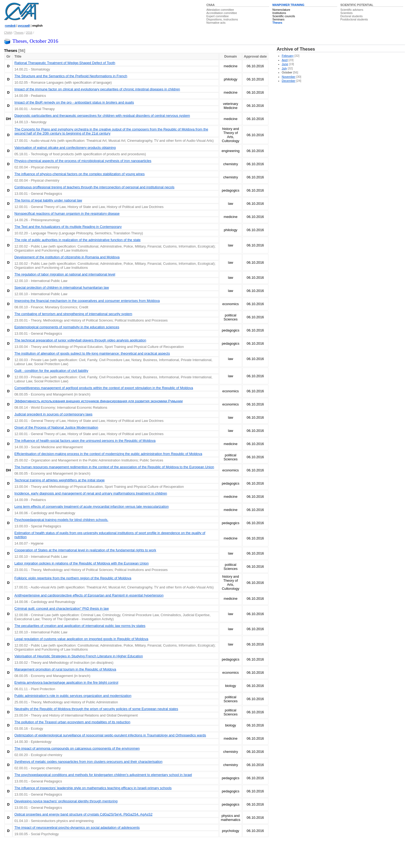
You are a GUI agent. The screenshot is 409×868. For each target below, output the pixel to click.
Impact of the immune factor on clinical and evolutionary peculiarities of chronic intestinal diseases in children (97, 89)
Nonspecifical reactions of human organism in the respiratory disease (67, 214)
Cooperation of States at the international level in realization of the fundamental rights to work (85, 550)
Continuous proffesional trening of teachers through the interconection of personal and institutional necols (94, 187)
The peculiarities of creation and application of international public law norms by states (80, 626)
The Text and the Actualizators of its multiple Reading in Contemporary (68, 227)
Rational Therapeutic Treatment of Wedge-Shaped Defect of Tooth (65, 63)
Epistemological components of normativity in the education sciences (67, 327)
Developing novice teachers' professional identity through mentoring (66, 801)
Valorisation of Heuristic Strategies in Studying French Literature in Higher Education (79, 656)
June (285, 64)
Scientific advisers (352, 10)
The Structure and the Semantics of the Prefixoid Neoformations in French (71, 76)
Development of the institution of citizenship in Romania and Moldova (67, 257)
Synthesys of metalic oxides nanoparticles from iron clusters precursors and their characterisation (88, 762)
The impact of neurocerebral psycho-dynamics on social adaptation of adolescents (77, 828)
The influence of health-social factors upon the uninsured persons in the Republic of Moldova (85, 441)
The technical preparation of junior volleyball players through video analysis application (80, 340)
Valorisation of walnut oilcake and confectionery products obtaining (65, 148)
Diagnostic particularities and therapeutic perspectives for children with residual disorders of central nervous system (102, 116)
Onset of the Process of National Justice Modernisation (56, 427)
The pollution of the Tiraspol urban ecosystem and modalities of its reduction (72, 722)
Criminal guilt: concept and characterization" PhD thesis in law (61, 608)
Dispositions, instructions (222, 19)
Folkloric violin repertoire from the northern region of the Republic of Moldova (73, 578)
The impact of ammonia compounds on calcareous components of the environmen (77, 748)
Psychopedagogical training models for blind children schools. (61, 520)
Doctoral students (352, 16)
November (289, 77)
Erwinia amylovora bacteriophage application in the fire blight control (66, 682)
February (288, 56)
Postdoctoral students (354, 19)
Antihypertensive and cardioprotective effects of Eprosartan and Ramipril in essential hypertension (89, 595)
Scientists (347, 13)
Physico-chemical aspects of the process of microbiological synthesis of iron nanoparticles (83, 161)
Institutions (279, 13)
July (284, 68)
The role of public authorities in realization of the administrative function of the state (77, 240)
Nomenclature (281, 10)
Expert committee (218, 16)
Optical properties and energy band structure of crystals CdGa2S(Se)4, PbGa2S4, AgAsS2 (83, 814)
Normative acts (216, 23)
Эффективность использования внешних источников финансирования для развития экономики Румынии (98, 401)
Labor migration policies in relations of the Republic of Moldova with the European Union (81, 563)
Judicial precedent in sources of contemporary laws (53, 414)
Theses (277, 23)
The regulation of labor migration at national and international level (65, 274)
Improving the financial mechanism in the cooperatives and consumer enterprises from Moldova (87, 301)
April (285, 60)
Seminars (278, 19)
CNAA (211, 5)
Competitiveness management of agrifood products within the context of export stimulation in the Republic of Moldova (104, 388)
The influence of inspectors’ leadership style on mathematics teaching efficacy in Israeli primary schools (93, 788)
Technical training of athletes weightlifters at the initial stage (59, 480)
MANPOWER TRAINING (288, 5)
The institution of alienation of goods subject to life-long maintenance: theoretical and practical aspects (92, 353)
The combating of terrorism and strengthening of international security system (73, 314)
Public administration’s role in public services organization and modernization (73, 696)
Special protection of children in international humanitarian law (61, 287)
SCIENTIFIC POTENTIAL (357, 5)
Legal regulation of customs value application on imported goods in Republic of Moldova (81, 639)
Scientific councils (284, 16)
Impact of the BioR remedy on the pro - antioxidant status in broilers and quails (74, 102)
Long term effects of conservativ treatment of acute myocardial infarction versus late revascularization (91, 507)
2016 (29, 33)
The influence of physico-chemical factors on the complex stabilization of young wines (79, 174)
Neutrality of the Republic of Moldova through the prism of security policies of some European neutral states (96, 709)
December (289, 81)
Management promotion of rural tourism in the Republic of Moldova (65, 669)
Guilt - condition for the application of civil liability (51, 371)
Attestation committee (220, 10)
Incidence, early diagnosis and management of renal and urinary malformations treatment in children (91, 493)
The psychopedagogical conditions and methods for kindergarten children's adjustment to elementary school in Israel (103, 775)
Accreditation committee (222, 13)
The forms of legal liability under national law (48, 200)
